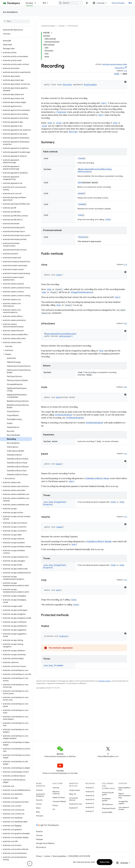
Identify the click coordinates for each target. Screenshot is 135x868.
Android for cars (76, 804)
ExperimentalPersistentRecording (95, 138)
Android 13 (90, 803)
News (38, 808)
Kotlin (117, 43)
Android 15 (90, 796)
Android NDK (107, 812)
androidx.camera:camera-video (115, 33)
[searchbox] (17, 21)
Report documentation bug (125, 796)
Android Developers (48, 26)
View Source (119, 37)
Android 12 (90, 807)
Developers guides (106, 799)
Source (39, 804)
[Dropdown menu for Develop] (36, 3)
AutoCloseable (90, 53)
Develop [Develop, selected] (29, 3)
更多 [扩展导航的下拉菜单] (44, 3)
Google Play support (123, 802)
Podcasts (40, 816)
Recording (67, 53)
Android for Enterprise (41, 795)
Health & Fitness (59, 797)
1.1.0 (125, 40)
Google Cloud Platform (45, 843)
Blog (38, 812)
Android (39, 790)
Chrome (39, 835)
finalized (61, 81)
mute (80, 151)
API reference (10, 12)
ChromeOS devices (74, 799)
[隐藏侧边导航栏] (30, 864)
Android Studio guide (108, 794)
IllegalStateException (82, 261)
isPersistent (84, 141)
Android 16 (90, 792)
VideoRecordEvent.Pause (97, 447)
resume (81, 173)
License (47, 856)
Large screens (75, 790)
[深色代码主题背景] (125, 51)
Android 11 (90, 811)
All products (41, 847)
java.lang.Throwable (54, 634)
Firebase (39, 839)
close (59, 92)
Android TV (73, 808)
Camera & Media (59, 801)
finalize (82, 206)
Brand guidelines (59, 856)
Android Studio (120, 3)
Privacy (55, 805)
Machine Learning (56, 793)
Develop (62, 26)
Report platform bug (125, 789)
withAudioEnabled (64, 384)
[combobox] (72, 3)
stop (50, 92)
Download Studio (109, 808)
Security (39, 800)
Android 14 (90, 799)
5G (54, 809)
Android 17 (90, 788)
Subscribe (105, 862)
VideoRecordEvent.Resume (99, 510)
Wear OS (73, 794)
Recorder (74, 101)
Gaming (56, 788)
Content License (104, 650)
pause (81, 162)
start (104, 72)
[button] (16, 53)
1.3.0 (125, 292)
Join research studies (124, 808)
